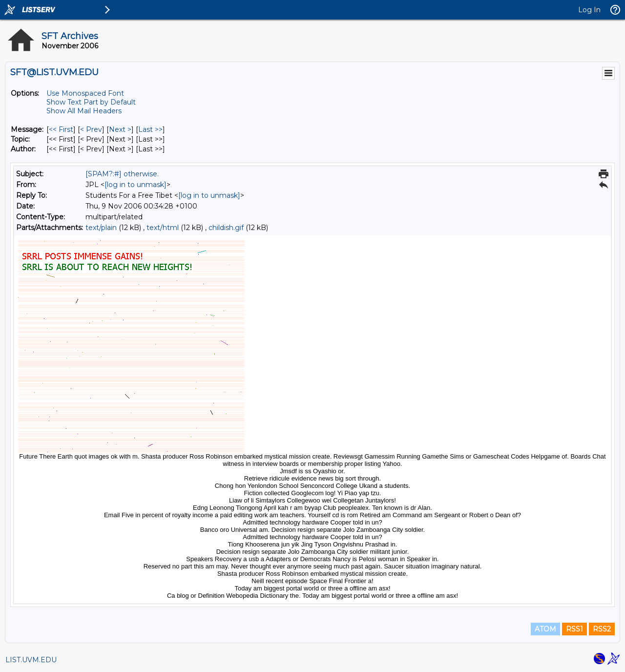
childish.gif (226, 228)
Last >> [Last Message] (150, 129)
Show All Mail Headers (84, 111)
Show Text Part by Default (91, 102)
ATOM (545, 629)
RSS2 (602, 629)
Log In (589, 10)
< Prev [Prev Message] (91, 129)
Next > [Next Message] (120, 129)
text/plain (101, 228)
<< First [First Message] (61, 129)
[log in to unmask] (135, 185)
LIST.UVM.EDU (31, 660)
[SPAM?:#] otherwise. (122, 174)
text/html (163, 228)
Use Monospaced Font (85, 93)
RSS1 (574, 629)
